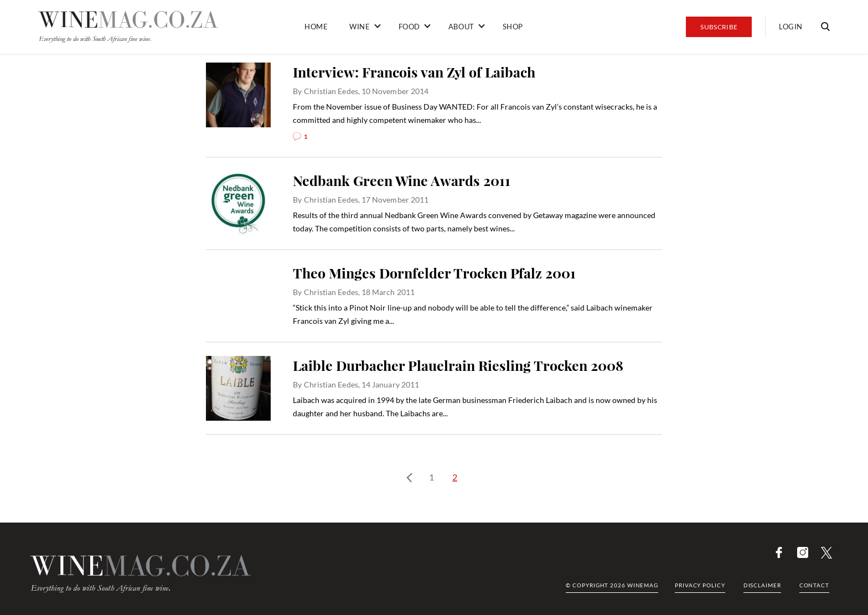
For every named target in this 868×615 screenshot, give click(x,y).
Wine (360, 27)
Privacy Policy (700, 585)
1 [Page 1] (432, 477)
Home (316, 27)
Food (409, 27)
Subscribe (719, 27)
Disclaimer (762, 585)
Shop (513, 27)
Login (791, 27)
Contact (814, 585)
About (461, 27)
